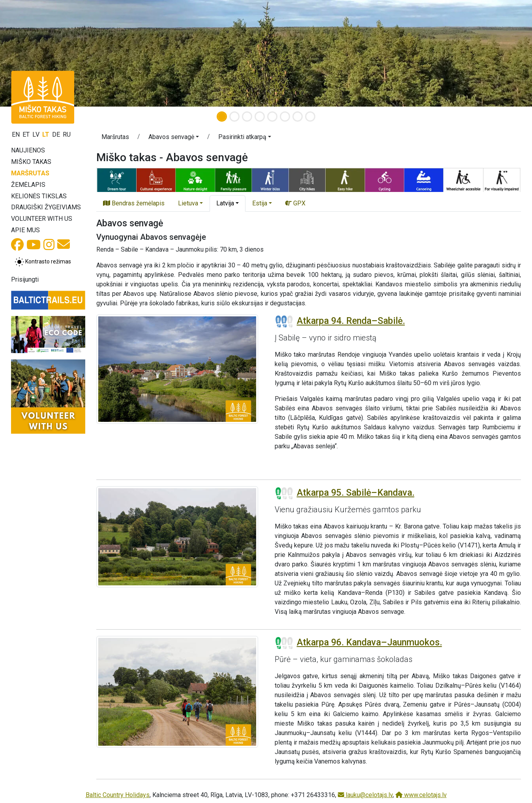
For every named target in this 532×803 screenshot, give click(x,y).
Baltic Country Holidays (118, 795)
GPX (295, 203)
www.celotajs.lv (421, 795)
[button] (40, 53)
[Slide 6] (285, 117)
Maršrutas (30, 173)
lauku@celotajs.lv (365, 795)
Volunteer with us (42, 219)
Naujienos (28, 150)
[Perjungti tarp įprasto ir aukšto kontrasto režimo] (43, 262)
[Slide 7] (298, 117)
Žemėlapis (28, 185)
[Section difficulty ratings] (284, 322)
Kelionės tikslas (39, 196)
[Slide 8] (310, 117)
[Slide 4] (260, 117)
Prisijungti (25, 279)
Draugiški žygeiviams (46, 207)
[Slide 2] (234, 117)
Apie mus (25, 230)
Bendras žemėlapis (134, 203)
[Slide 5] (272, 117)
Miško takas (31, 162)
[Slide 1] (222, 117)
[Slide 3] (247, 117)
